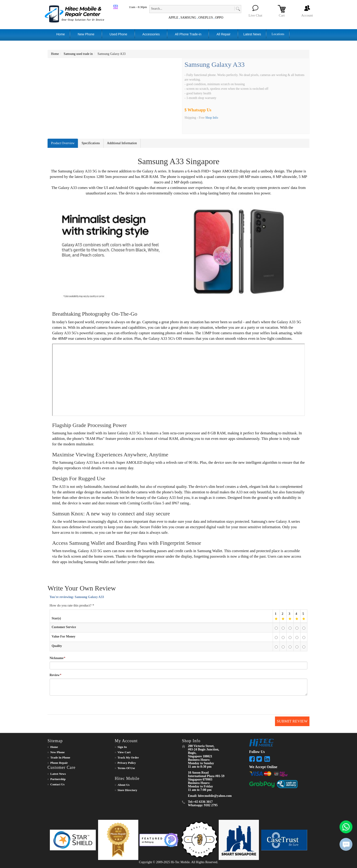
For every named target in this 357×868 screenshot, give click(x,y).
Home (55, 54)
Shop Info (212, 118)
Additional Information (122, 143)
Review (55, 675)
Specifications (91, 143)
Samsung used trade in (78, 54)
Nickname (57, 658)
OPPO (219, 18)
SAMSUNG (188, 18)
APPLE (173, 18)
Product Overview (63, 143)
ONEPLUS (205, 18)
